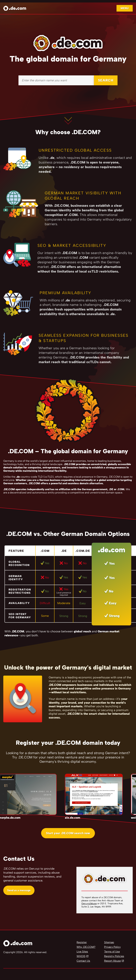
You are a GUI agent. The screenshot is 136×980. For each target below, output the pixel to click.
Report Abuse (112, 961)
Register (82, 942)
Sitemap (109, 942)
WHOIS (81, 956)
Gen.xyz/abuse (89, 904)
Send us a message (19, 890)
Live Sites (82, 952)
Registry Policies (114, 956)
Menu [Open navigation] (125, 8)
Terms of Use (112, 952)
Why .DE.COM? (86, 947)
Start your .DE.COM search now (68, 833)
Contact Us (83, 961)
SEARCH (106, 80)
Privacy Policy (112, 947)
